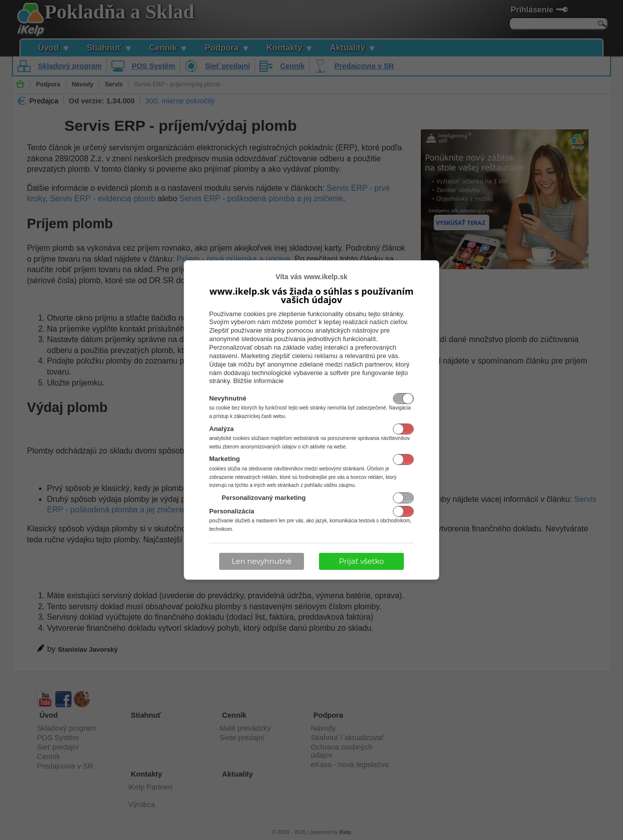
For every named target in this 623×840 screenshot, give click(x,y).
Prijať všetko (361, 561)
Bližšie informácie (258, 381)
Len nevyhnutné (262, 561)
